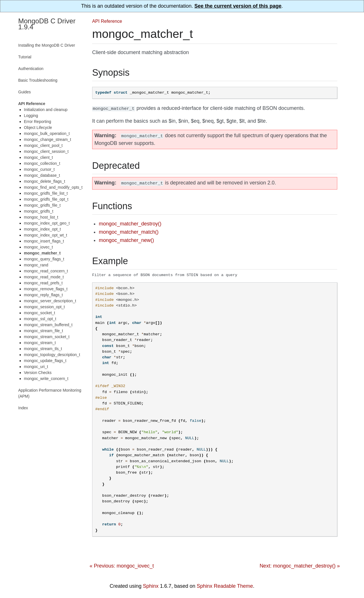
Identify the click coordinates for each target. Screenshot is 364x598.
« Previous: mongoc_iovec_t (122, 564)
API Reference (107, 21)
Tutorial (25, 57)
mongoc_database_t (42, 175)
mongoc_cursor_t (39, 169)
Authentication (31, 69)
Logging (31, 116)
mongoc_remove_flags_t (46, 289)
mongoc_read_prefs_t (43, 283)
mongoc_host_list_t (41, 217)
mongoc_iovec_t (38, 247)
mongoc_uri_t (36, 367)
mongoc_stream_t (40, 343)
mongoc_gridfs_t (39, 211)
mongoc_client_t (38, 157)
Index (23, 408)
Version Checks (38, 373)
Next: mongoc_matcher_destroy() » (300, 564)
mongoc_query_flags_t (44, 259)
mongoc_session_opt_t (44, 307)
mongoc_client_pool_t (43, 145)
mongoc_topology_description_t (52, 355)
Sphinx (151, 585)
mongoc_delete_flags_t (45, 181)
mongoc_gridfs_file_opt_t (46, 199)
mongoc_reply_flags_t (43, 295)
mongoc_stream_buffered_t (48, 325)
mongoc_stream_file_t (44, 331)
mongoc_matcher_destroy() (130, 222)
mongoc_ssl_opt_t (40, 319)
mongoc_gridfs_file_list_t (46, 193)
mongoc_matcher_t (42, 253)
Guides (24, 92)
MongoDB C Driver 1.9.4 (47, 24)
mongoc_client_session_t (46, 151)
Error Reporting (38, 122)
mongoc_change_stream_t (47, 139)
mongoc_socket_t (40, 313)
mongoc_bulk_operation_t (47, 133)
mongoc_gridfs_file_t (42, 205)
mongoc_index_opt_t (42, 229)
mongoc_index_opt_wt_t (45, 235)
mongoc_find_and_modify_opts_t (53, 187)
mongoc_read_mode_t (44, 277)
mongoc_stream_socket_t (47, 337)
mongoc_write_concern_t (46, 379)
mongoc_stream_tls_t (43, 349)
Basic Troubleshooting (38, 80)
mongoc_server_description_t (50, 301)
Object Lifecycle (38, 128)
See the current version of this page (238, 6)
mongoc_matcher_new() (126, 239)
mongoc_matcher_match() (129, 230)
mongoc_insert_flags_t (44, 241)
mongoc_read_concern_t (46, 271)
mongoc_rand (36, 265)
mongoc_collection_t (42, 163)
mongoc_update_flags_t (45, 361)
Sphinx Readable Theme (225, 585)
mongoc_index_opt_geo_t (47, 223)
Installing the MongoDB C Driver (47, 45)
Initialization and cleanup (46, 110)
